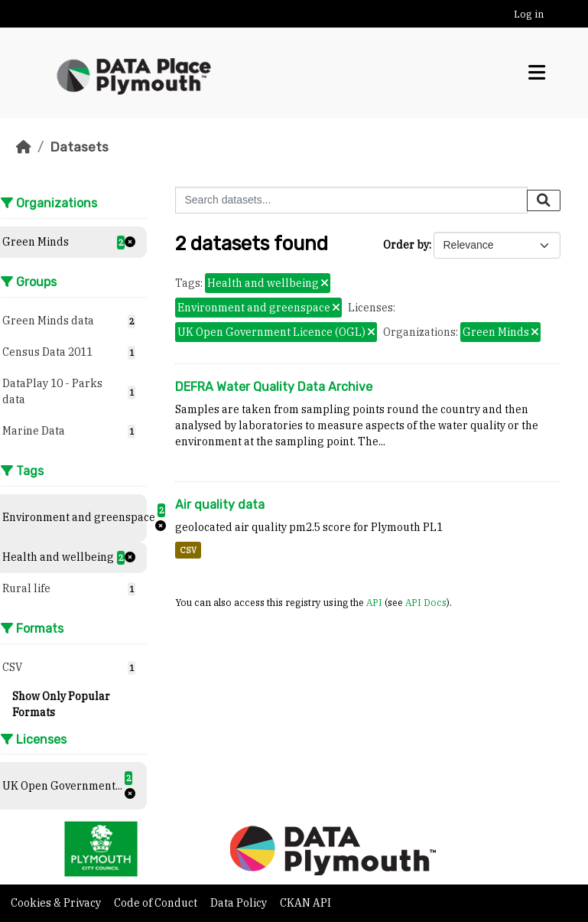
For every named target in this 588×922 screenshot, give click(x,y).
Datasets (79, 147)
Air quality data (220, 505)
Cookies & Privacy (57, 903)
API (374, 602)
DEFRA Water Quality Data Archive (274, 387)
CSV (188, 550)
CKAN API (305, 903)
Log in (529, 14)
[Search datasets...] (351, 200)
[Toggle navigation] (537, 73)
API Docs (426, 602)
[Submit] (544, 200)
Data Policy (240, 903)
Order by (406, 245)
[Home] (24, 147)
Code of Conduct (157, 903)
